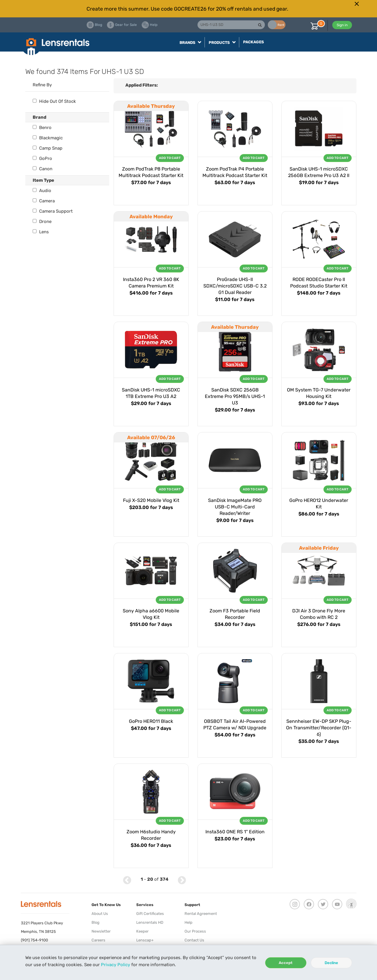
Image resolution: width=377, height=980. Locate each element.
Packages (254, 42)
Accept (286, 963)
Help (188, 922)
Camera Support (53, 211)
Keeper (142, 931)
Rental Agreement (201, 914)
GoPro (42, 158)
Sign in (342, 25)
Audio (42, 191)
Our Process (195, 931)
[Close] (357, 4)
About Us (100, 914)
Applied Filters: (142, 85)
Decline (331, 963)
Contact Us (194, 940)
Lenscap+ (145, 940)
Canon (43, 169)
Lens (41, 232)
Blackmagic (48, 138)
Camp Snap (48, 148)
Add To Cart (170, 158)
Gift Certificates (150, 914)
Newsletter (101, 931)
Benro (42, 128)
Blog (96, 922)
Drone (42, 222)
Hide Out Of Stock (54, 101)
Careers (98, 940)
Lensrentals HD (150, 922)
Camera (44, 201)
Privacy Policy (116, 965)
